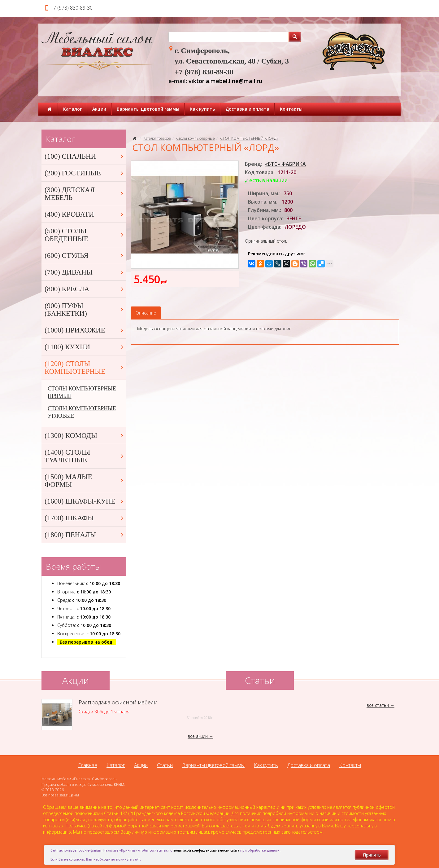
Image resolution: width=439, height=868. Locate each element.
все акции (198, 736)
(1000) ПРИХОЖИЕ (85, 330)
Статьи (165, 765)
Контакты (291, 109)
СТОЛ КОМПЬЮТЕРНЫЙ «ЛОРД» (249, 138)
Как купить (202, 109)
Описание (146, 313)
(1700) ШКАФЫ (85, 518)
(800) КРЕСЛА (85, 289)
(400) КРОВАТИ (85, 214)
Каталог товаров (157, 138)
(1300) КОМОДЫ (85, 436)
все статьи (378, 705)
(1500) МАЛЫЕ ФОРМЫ (85, 481)
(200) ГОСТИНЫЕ (85, 173)
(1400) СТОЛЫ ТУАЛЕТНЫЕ (85, 456)
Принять (372, 855)
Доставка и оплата (247, 109)
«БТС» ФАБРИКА (285, 164)
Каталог (72, 109)
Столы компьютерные (196, 138)
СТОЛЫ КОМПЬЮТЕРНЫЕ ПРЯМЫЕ (82, 392)
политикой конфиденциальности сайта (206, 850)
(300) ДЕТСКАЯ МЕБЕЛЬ (85, 194)
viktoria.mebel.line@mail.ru (225, 81)
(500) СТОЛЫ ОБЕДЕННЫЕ (85, 235)
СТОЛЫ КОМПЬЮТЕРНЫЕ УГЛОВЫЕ (82, 412)
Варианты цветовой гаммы (148, 109)
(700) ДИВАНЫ (85, 272)
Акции (99, 109)
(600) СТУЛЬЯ (85, 256)
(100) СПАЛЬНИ (85, 156)
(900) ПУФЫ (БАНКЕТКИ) (85, 310)
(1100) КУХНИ (85, 347)
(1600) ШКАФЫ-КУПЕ (85, 501)
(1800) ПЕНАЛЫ (85, 535)
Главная (88, 765)
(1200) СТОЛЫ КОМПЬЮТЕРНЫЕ (85, 368)
